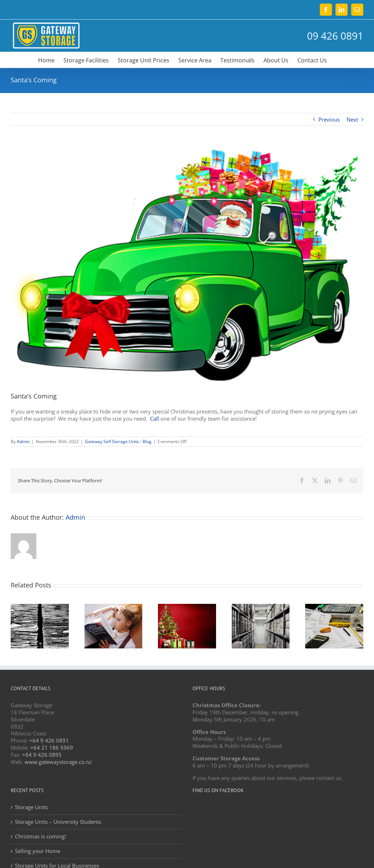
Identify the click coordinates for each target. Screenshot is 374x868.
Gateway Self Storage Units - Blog (118, 441)
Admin (23, 441)
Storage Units (31, 807)
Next (352, 119)
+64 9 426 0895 (42, 755)
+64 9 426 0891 (49, 740)
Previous (329, 119)
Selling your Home (38, 851)
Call (155, 418)
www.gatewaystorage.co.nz (58, 762)
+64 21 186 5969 (52, 748)
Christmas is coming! (40, 836)
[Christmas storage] (187, 264)
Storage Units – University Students (58, 822)
